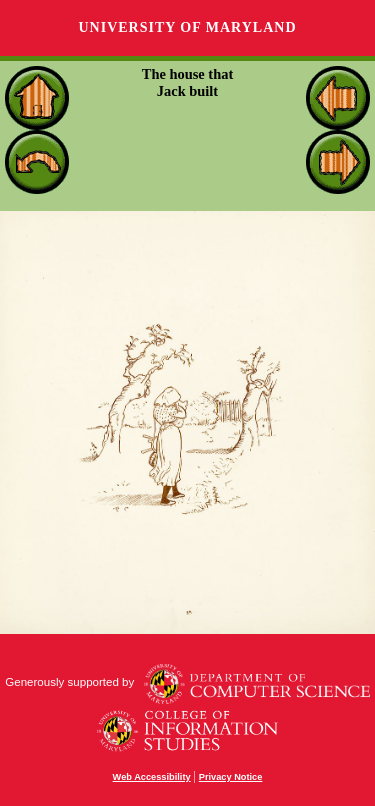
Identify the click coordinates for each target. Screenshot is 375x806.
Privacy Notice (231, 777)
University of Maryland (187, 27)
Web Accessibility (152, 777)
